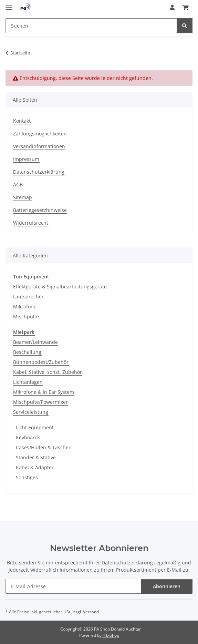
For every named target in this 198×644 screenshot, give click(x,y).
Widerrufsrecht (31, 223)
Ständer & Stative (36, 457)
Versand (91, 612)
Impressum (26, 159)
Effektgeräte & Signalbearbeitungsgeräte (60, 287)
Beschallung (27, 352)
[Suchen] (185, 26)
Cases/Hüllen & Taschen (44, 447)
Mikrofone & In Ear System (44, 392)
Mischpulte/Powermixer (40, 402)
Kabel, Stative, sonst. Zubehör (48, 372)
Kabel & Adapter (35, 467)
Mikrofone (25, 306)
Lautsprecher (28, 297)
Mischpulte (26, 316)
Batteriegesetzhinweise (40, 210)
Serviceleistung (31, 412)
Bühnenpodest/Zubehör (41, 362)
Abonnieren (167, 586)
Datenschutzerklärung (39, 172)
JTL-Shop (111, 635)
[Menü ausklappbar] (9, 4)
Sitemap (23, 197)
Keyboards (28, 437)
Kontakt (22, 121)
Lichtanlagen (28, 382)
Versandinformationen (39, 146)
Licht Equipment (35, 427)
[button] (172, 8)
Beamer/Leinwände (35, 342)
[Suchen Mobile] (91, 26)
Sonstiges (27, 477)
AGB (18, 185)
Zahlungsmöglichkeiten (40, 134)
